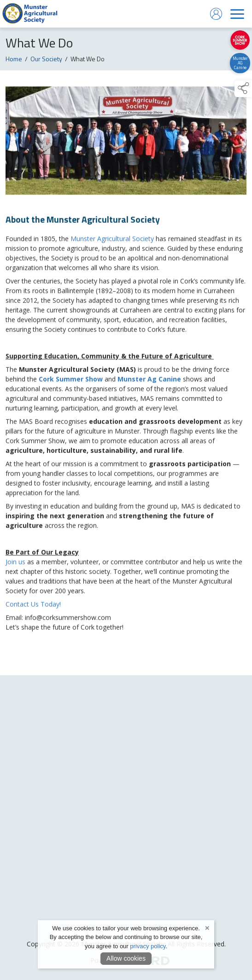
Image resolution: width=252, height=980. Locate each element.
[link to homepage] (30, 14)
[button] (243, 89)
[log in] (216, 14)
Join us (16, 564)
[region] (126, 368)
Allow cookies (126, 958)
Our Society (46, 60)
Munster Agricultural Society (112, 241)
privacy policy (148, 946)
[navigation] (237, 14)
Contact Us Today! (33, 606)
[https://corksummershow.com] (240, 40)
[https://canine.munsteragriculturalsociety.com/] (240, 63)
